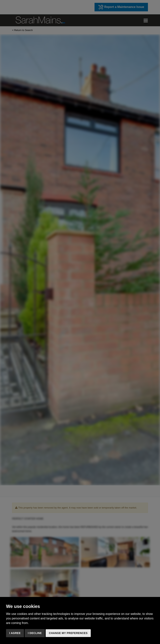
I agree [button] (15, 633)
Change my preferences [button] (68, 633)
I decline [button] (35, 633)
